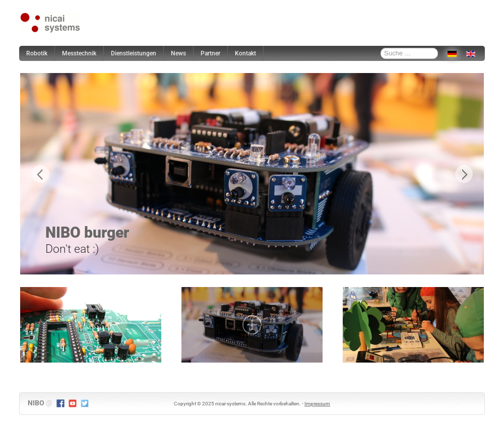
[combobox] (409, 53)
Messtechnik (79, 53)
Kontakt (245, 53)
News (178, 53)
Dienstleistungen (134, 53)
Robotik (37, 53)
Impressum (317, 404)
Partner (210, 53)
